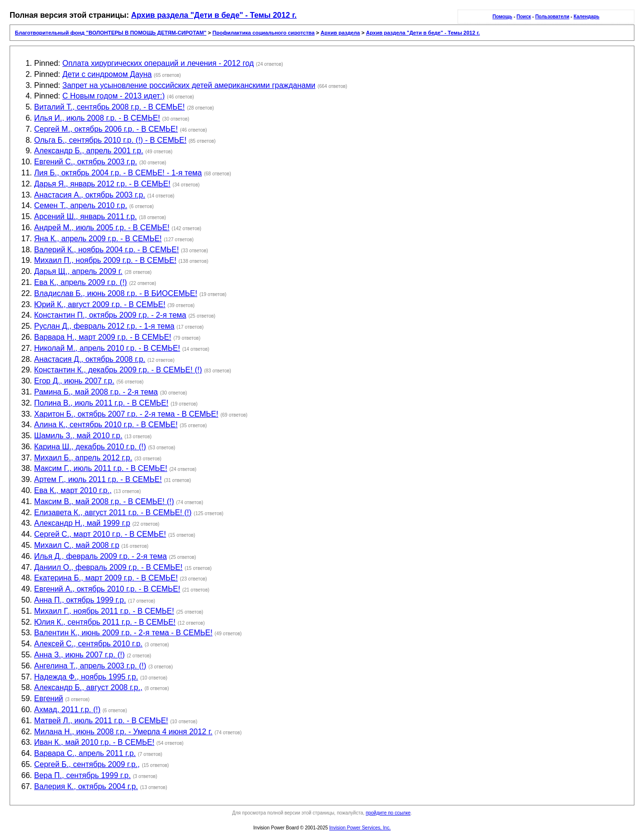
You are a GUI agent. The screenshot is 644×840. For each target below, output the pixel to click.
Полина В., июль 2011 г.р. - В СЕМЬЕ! (101, 403)
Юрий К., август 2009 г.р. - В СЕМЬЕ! (100, 304)
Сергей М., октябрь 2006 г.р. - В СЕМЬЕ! (106, 129)
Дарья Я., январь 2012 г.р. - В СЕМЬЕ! (102, 184)
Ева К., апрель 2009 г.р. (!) (80, 282)
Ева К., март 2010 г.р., (73, 490)
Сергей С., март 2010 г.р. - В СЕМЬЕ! (100, 534)
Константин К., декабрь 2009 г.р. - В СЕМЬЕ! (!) (118, 370)
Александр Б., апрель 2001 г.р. (89, 151)
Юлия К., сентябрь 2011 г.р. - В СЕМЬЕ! (105, 622)
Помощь (502, 17)
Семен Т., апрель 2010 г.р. (81, 205)
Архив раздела (340, 33)
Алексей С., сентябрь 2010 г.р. (88, 644)
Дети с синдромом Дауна (107, 74)
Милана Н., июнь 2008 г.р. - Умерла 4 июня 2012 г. (123, 732)
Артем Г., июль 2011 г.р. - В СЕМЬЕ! (98, 479)
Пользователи (552, 17)
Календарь (586, 17)
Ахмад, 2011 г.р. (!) (67, 710)
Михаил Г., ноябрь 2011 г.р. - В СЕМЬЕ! (104, 611)
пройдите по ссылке (388, 813)
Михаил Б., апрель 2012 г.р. (83, 458)
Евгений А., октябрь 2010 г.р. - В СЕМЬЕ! (107, 589)
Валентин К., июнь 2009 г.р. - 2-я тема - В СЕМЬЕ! (123, 633)
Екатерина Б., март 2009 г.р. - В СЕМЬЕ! (106, 578)
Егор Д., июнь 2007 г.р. (74, 381)
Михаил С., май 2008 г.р (77, 545)
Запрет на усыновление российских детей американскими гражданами (189, 85)
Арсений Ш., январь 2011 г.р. (86, 216)
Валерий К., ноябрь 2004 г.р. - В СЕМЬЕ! (106, 250)
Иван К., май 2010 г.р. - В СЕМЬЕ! (94, 742)
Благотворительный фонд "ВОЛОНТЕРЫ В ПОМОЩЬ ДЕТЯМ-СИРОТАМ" (111, 33)
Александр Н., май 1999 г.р (82, 523)
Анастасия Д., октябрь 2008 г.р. (90, 359)
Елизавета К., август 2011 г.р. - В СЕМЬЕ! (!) (113, 513)
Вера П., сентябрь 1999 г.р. (82, 775)
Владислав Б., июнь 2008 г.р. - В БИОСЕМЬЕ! (116, 293)
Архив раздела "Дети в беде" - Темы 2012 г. (214, 15)
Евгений (49, 698)
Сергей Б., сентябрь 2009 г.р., (87, 764)
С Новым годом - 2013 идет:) (114, 96)
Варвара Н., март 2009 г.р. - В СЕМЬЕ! (103, 337)
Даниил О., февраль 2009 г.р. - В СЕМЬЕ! (108, 567)
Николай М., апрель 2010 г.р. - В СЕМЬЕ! (107, 348)
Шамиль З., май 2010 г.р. (78, 436)
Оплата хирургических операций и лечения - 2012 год (158, 63)
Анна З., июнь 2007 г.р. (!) (80, 655)
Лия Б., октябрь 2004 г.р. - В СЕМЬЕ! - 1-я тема (118, 173)
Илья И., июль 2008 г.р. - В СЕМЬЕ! (97, 118)
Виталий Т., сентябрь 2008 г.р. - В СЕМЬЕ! (109, 107)
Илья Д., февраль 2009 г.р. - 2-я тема (100, 556)
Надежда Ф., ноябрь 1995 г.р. (86, 677)
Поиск (524, 17)
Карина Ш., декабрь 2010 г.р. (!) (90, 447)
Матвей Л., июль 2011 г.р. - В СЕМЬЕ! (101, 721)
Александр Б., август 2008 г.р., (88, 687)
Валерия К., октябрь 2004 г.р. (86, 786)
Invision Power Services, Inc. (360, 828)
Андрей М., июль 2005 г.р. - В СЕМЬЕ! (102, 228)
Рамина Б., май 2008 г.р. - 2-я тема (96, 392)
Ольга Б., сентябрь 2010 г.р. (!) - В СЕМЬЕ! (110, 140)
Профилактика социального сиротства (264, 33)
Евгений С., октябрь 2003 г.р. (86, 162)
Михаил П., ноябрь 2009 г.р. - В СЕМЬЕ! (105, 260)
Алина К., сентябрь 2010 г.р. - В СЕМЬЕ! (106, 425)
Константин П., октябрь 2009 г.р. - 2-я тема (110, 315)
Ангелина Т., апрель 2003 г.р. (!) (90, 666)
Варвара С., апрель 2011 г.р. (85, 753)
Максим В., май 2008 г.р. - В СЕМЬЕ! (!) (104, 501)
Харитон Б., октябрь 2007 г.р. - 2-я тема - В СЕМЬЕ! (126, 414)
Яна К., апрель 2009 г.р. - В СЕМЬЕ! (98, 239)
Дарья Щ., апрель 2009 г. (78, 271)
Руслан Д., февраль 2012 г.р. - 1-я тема (104, 326)
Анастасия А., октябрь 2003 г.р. (90, 195)
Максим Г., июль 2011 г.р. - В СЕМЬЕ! (101, 468)
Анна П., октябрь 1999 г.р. (80, 600)
